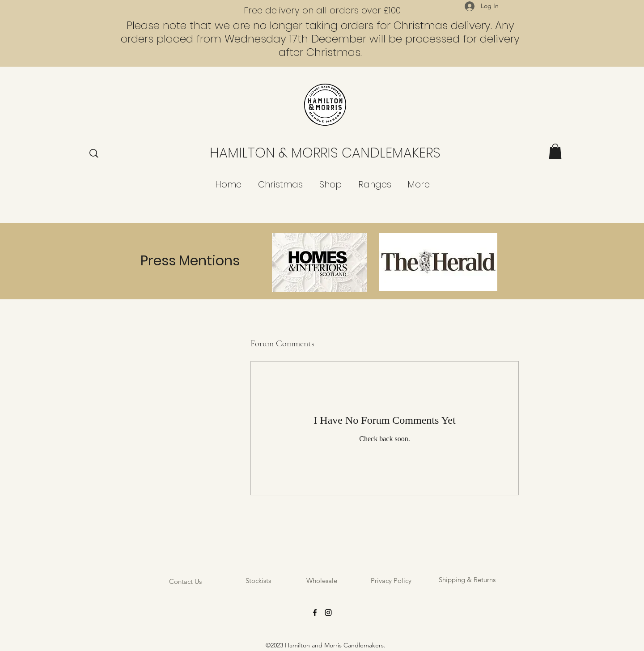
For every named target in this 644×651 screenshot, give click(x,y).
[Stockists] (258, 581)
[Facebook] (315, 613)
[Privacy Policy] (391, 581)
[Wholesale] (322, 581)
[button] (555, 151)
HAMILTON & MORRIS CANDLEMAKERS (325, 153)
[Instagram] (328, 613)
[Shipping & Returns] (467, 580)
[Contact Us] (185, 581)
